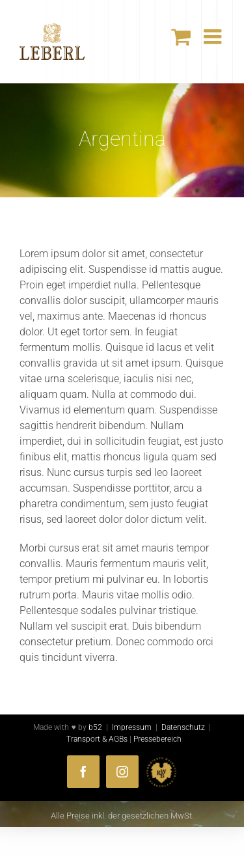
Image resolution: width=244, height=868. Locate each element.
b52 (95, 727)
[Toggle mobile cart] (181, 36)
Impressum (132, 727)
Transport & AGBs (97, 739)
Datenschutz (183, 727)
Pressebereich (157, 739)
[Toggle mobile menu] (214, 36)
